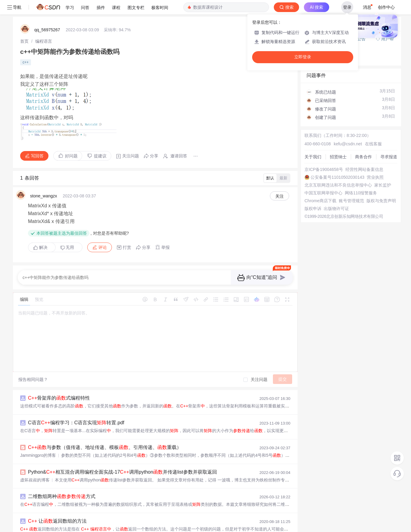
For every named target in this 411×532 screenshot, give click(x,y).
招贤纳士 (338, 157)
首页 (24, 41)
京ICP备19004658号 (324, 169)
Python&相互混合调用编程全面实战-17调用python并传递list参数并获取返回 (122, 472)
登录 (347, 7)
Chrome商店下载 (320, 201)
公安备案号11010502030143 (337, 177)
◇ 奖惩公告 (318, 58)
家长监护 (383, 185)
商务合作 (363, 157)
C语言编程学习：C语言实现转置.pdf (76, 423)
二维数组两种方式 (62, 496)
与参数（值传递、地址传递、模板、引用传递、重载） (105, 447)
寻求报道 (389, 157)
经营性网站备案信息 (364, 169)
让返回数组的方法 (57, 521)
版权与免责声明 (381, 201)
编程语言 (44, 41)
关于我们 (313, 157)
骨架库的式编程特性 (59, 398)
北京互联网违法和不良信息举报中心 (338, 185)
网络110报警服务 (361, 193)
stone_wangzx (44, 196)
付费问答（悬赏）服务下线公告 (337, 39)
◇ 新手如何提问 (322, 52)
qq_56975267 (47, 30)
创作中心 (386, 7)
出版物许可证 (336, 209)
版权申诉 (313, 209)
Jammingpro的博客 (38, 455)
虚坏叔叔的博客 (35, 480)
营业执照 (375, 177)
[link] (24, 41)
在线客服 (373, 144)
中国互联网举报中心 (323, 193)
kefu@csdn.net (348, 144)
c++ (26, 62)
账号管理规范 (351, 201)
